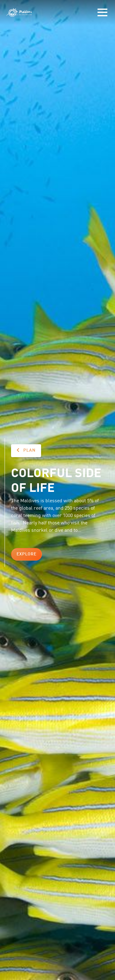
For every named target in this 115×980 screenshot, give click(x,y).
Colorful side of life (56, 479)
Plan (26, 450)
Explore (27, 554)
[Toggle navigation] (102, 13)
